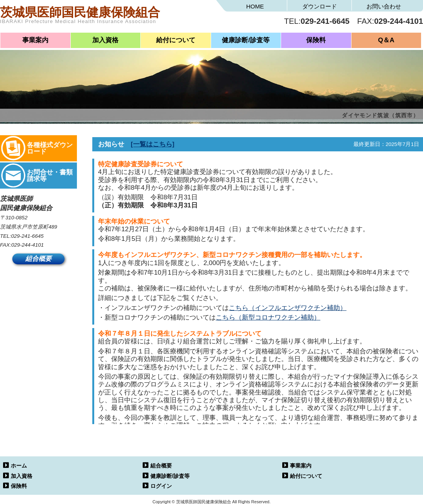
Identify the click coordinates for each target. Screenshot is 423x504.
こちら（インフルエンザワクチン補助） (288, 308)
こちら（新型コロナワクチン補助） (268, 317)
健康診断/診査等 (246, 40)
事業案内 (35, 40)
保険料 (316, 40)
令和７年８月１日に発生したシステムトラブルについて (180, 334)
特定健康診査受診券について (141, 164)
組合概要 (38, 259)
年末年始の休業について (134, 221)
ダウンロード (320, 6)
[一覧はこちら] (152, 144)
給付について (176, 40)
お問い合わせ (384, 6)
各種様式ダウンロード (50, 148)
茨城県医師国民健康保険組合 (106, 17)
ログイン (161, 486)
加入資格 (105, 40)
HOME (255, 6)
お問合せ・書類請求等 (50, 176)
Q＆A (386, 40)
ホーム (19, 466)
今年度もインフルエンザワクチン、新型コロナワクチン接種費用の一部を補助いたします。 (232, 255)
